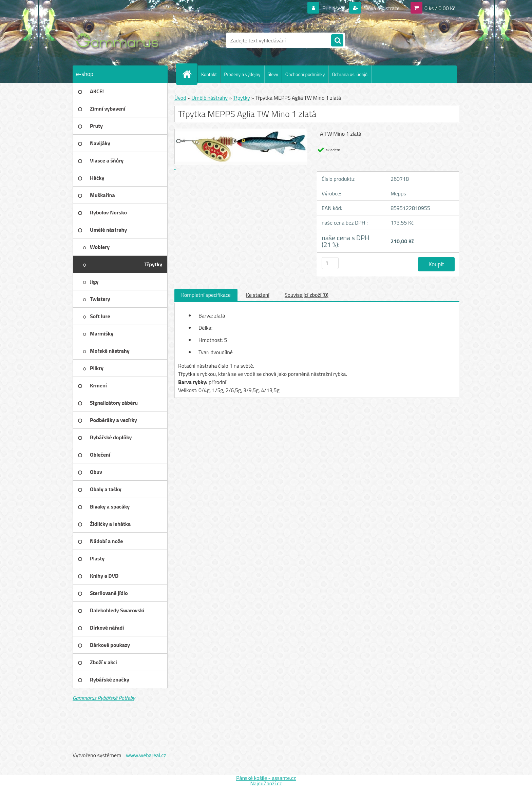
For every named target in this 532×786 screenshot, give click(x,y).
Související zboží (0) (307, 295)
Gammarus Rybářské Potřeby (104, 698)
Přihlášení (334, 8)
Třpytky (242, 98)
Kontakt (209, 74)
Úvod (180, 98)
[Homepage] (190, 74)
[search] (337, 41)
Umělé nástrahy (210, 98)
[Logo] (119, 40)
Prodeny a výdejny (242, 74)
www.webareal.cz (146, 755)
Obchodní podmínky (305, 74)
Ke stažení (258, 295)
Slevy (273, 74)
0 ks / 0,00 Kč (440, 8)
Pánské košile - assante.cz (266, 778)
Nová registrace (381, 8)
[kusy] (330, 263)
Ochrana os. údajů (350, 74)
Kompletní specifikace (206, 295)
